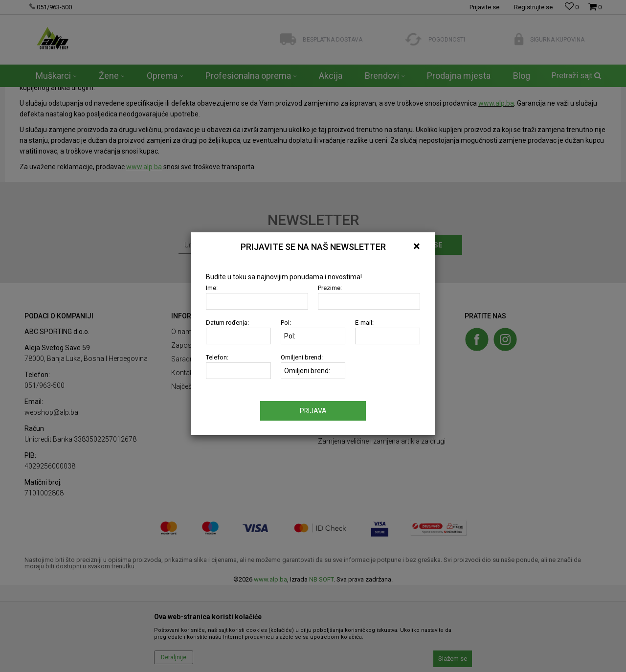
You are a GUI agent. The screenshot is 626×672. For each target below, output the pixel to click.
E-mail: (364, 325)
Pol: (286, 325)
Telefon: (217, 359)
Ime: (212, 290)
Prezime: (330, 290)
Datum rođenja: (227, 325)
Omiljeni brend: (302, 359)
